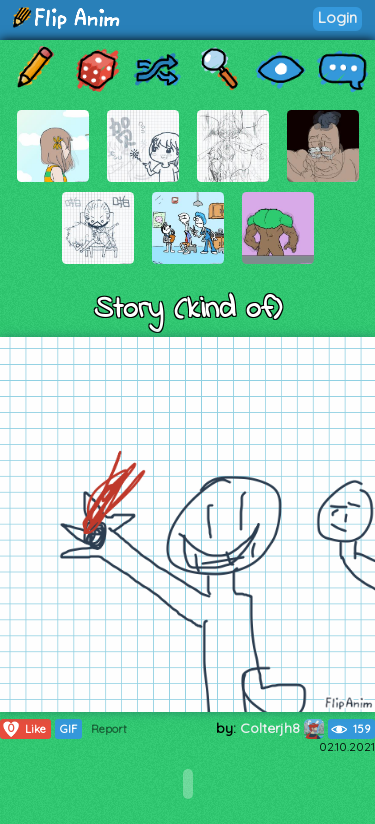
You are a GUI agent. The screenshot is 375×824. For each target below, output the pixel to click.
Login (337, 17)
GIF (68, 729)
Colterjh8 (282, 728)
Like (23, 729)
